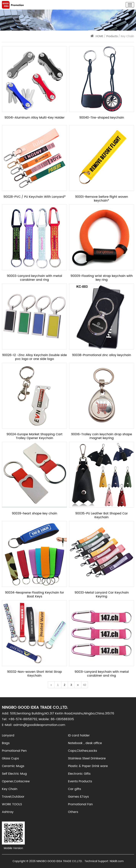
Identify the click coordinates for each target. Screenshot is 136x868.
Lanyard (8, 735)
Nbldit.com (117, 861)
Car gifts (74, 789)
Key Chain (10, 789)
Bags (6, 743)
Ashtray (8, 812)
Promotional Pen (14, 751)
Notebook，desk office (85, 743)
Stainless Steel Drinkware (87, 758)
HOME (99, 36)
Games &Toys (78, 797)
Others (73, 812)
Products (112, 36)
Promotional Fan (80, 804)
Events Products (80, 781)
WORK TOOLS (12, 804)
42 (85, 685)
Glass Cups (10, 758)
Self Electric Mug (14, 774)
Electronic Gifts (79, 774)
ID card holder (79, 735)
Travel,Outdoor (13, 797)
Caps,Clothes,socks (82, 751)
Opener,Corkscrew (16, 781)
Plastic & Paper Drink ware (88, 766)
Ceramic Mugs (13, 766)
